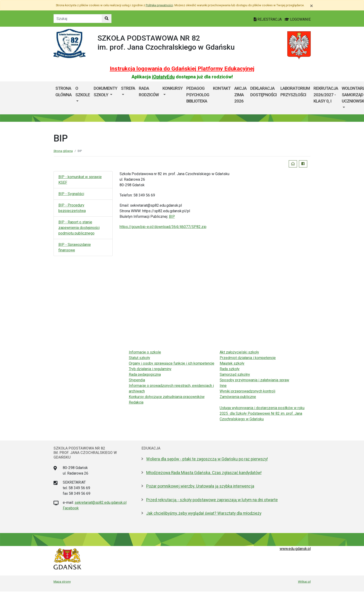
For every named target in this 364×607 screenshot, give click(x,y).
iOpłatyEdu (163, 77)
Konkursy (173, 88)
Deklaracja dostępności (263, 92)
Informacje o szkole (145, 352)
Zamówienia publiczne (238, 397)
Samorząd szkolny (235, 374)
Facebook (71, 508)
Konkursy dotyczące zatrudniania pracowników (167, 397)
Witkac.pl (304, 581)
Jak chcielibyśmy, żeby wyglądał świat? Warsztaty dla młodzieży (204, 513)
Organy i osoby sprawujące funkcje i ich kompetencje (172, 363)
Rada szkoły (230, 369)
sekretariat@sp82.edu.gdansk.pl (101, 503)
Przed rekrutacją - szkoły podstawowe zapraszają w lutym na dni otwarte (212, 500)
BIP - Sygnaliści (71, 194)
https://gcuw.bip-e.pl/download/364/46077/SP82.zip (163, 227)
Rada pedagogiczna (145, 374)
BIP (172, 217)
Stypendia (137, 380)
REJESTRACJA (268, 19)
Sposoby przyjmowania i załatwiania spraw (254, 380)
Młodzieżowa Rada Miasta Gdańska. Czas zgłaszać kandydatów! (204, 473)
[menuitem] (83, 98)
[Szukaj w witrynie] (107, 19)
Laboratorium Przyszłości (295, 92)
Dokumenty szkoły (105, 92)
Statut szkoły (139, 358)
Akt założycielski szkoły (239, 352)
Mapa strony (62, 581)
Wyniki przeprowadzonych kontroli (247, 391)
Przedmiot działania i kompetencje (248, 358)
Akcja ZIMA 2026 (240, 95)
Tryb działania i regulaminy (150, 369)
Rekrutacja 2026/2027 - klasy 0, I (326, 95)
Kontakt (222, 88)
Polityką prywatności (159, 5)
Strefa (128, 88)
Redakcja (136, 402)
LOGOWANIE (298, 19)
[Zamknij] (312, 6)
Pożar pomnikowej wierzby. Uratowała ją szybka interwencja (200, 486)
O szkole (83, 92)
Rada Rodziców (149, 92)
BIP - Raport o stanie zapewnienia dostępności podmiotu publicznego (79, 228)
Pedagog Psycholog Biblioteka (198, 95)
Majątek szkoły (232, 363)
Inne (223, 386)
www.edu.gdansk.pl (295, 549)
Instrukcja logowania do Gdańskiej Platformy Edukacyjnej (182, 69)
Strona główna (63, 92)
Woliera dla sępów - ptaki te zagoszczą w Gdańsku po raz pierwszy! (207, 459)
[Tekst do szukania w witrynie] (78, 19)
